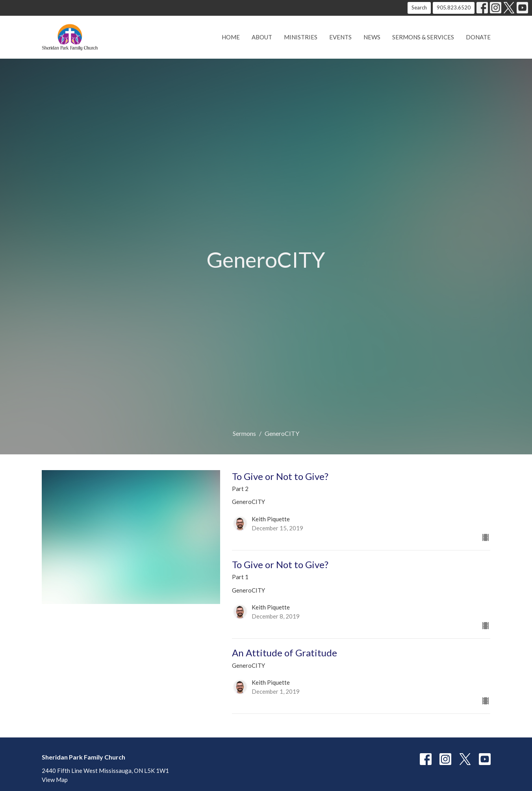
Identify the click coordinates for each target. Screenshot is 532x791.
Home (231, 37)
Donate (478, 37)
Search (419, 7)
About (262, 37)
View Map (55, 780)
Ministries (301, 37)
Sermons (244, 433)
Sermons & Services (423, 37)
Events (340, 37)
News (372, 37)
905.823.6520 (454, 7)
